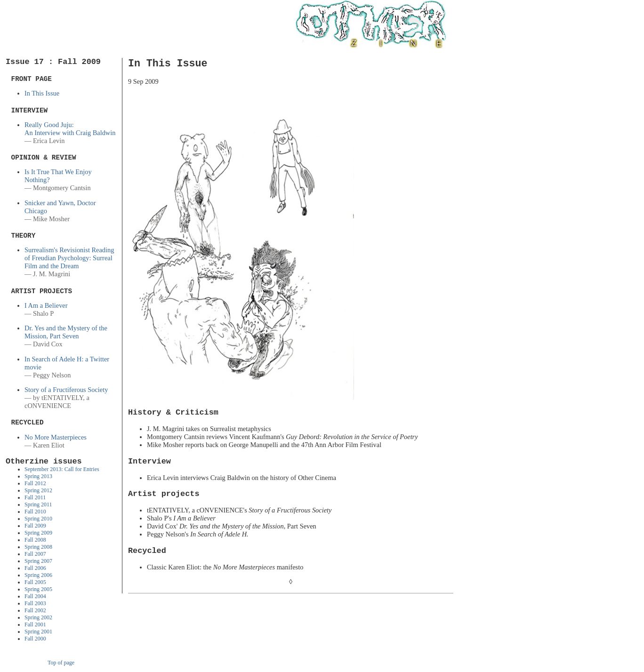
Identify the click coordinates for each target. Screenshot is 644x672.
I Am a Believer (46, 305)
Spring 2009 (38, 533)
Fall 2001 (35, 624)
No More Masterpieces (56, 437)
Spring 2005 (38, 589)
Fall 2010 (35, 512)
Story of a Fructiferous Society (66, 390)
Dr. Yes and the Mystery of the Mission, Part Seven (66, 332)
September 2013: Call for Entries (62, 469)
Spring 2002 (38, 617)
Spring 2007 (38, 561)
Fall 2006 (35, 568)
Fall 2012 (35, 483)
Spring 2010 (38, 519)
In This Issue (42, 93)
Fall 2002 (35, 610)
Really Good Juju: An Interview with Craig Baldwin (70, 129)
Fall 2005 (35, 582)
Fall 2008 (35, 540)
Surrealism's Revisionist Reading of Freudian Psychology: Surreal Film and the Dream (69, 258)
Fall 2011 (35, 497)
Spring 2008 (38, 547)
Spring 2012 (38, 490)
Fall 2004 (35, 596)
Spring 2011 (38, 504)
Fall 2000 (35, 639)
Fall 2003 (35, 603)
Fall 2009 (35, 526)
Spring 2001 (38, 632)
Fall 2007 (35, 554)
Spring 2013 (38, 476)
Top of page (61, 663)
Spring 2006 (38, 575)
